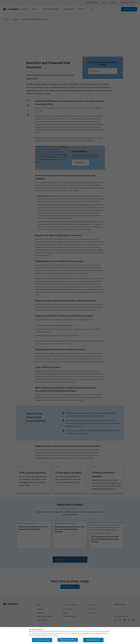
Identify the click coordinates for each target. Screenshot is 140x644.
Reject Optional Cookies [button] (68, 640)
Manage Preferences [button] (93, 640)
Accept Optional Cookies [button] (42, 640)
